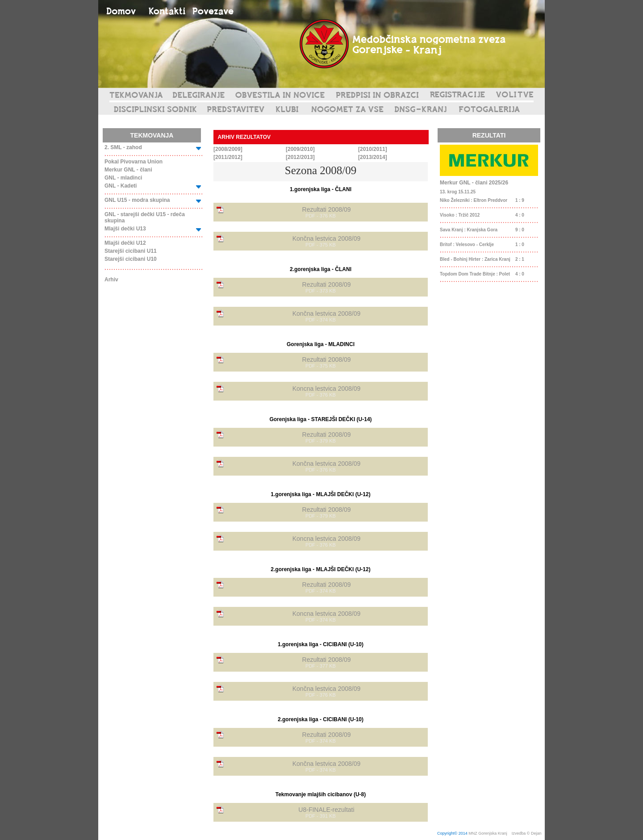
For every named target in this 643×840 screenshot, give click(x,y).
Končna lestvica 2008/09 (327, 238)
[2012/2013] (300, 157)
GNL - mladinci (123, 178)
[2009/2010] (300, 149)
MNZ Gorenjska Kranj (488, 833)
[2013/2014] (373, 157)
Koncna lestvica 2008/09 (327, 389)
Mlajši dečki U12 (125, 243)
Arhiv (111, 280)
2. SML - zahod (123, 147)
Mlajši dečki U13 (125, 229)
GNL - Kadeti (121, 186)
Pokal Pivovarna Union (134, 162)
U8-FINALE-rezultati (326, 810)
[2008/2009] (228, 149)
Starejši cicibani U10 (131, 259)
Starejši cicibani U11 (131, 251)
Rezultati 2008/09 (327, 209)
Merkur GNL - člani (128, 170)
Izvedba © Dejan (527, 833)
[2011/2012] (228, 157)
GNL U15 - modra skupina (137, 200)
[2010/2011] (373, 149)
